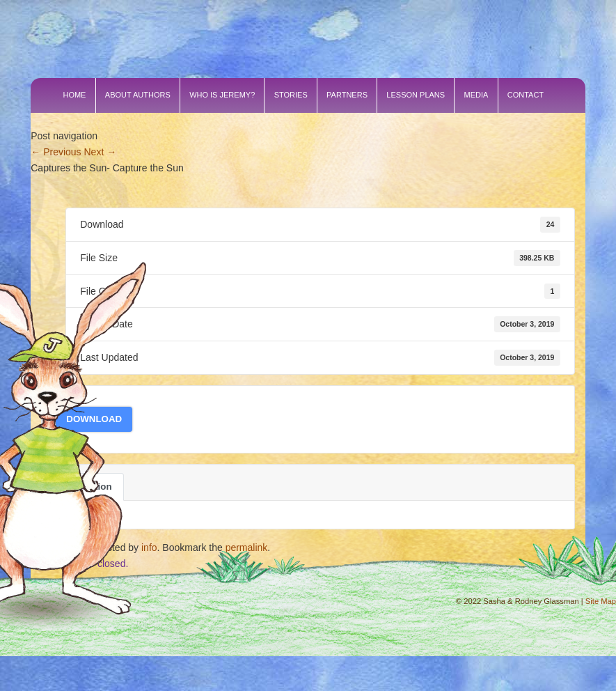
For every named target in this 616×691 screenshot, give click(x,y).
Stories (291, 95)
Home (74, 95)
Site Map (601, 601)
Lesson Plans (416, 95)
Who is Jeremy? (222, 95)
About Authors (138, 95)
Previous (56, 152)
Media (476, 95)
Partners (347, 95)
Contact (526, 95)
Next (101, 152)
